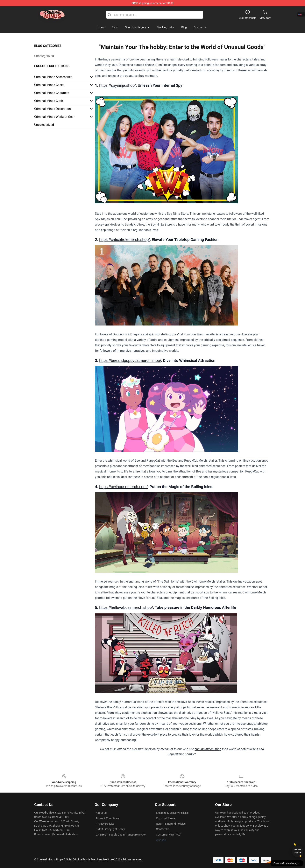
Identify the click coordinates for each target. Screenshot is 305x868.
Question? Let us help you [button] (287, 863)
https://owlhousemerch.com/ (123, 487)
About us (101, 813)
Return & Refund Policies (171, 824)
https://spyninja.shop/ (117, 85)
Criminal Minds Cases (49, 85)
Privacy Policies (105, 824)
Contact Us (163, 829)
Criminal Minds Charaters (52, 93)
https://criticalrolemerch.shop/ (124, 240)
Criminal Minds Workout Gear (54, 117)
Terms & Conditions (107, 818)
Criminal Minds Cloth (49, 101)
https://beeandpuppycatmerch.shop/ (130, 360)
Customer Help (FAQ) (169, 835)
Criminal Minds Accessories (53, 77)
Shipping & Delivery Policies (172, 813)
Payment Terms (165, 818)
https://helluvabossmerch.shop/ (126, 607)
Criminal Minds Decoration (53, 109)
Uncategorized (44, 56)
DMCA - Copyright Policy (110, 829)
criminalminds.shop (208, 749)
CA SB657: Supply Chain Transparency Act (121, 835)
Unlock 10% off (298, 851)
